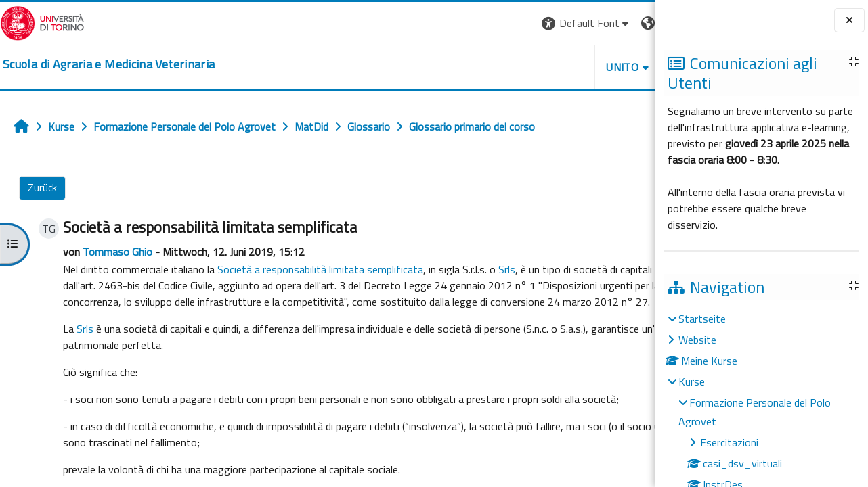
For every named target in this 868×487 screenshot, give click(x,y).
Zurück (42, 188)
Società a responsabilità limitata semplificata (317, 269)
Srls (503, 269)
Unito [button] (496, 67)
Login (631, 23)
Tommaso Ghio (114, 252)
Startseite (702, 319)
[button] (460, 23)
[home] (109, 64)
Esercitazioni (729, 442)
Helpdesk (573, 67)
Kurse (692, 381)
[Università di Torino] (42, 22)
